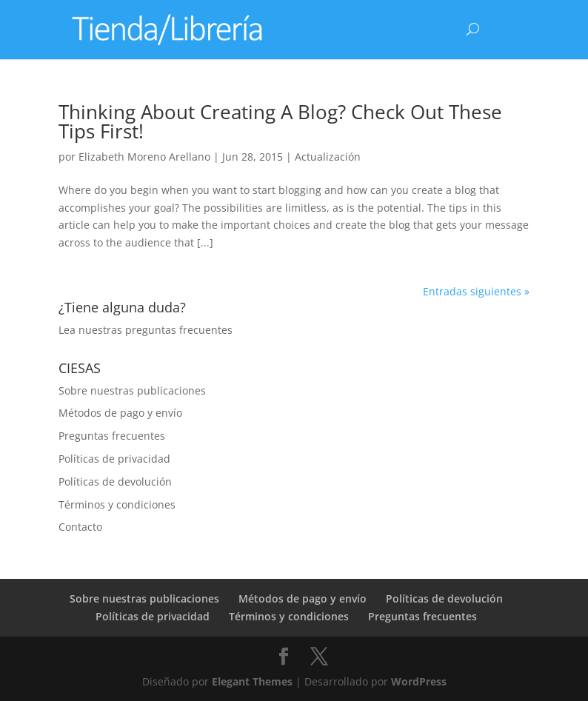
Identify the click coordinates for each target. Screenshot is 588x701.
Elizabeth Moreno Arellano (144, 157)
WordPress (419, 681)
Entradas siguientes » (476, 291)
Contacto (80, 527)
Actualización (328, 157)
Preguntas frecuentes (112, 436)
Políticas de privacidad (114, 459)
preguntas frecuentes (179, 330)
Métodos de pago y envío (120, 413)
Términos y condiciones (117, 504)
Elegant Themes (252, 681)
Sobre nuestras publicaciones (132, 390)
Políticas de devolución (115, 482)
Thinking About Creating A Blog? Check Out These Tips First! (280, 121)
